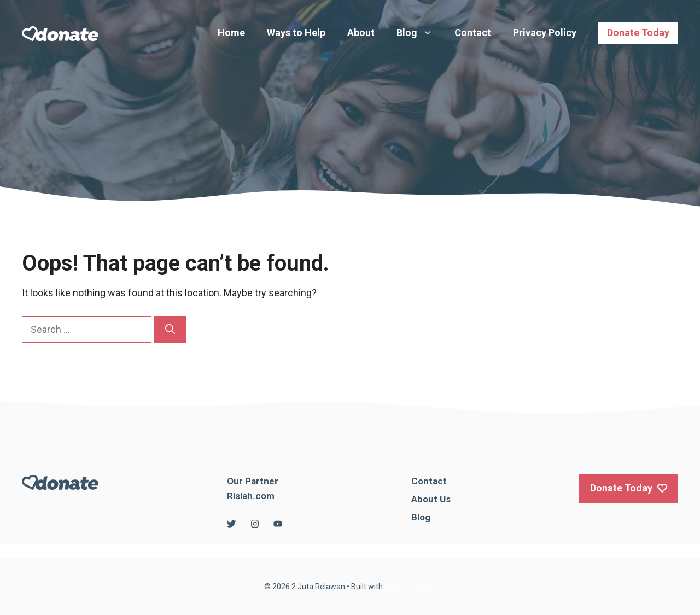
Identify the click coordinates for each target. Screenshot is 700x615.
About (361, 33)
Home (231, 33)
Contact (473, 33)
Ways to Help (296, 33)
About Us (431, 499)
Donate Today (638, 33)
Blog (420, 33)
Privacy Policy (545, 33)
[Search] (170, 329)
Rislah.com (251, 496)
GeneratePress (410, 587)
